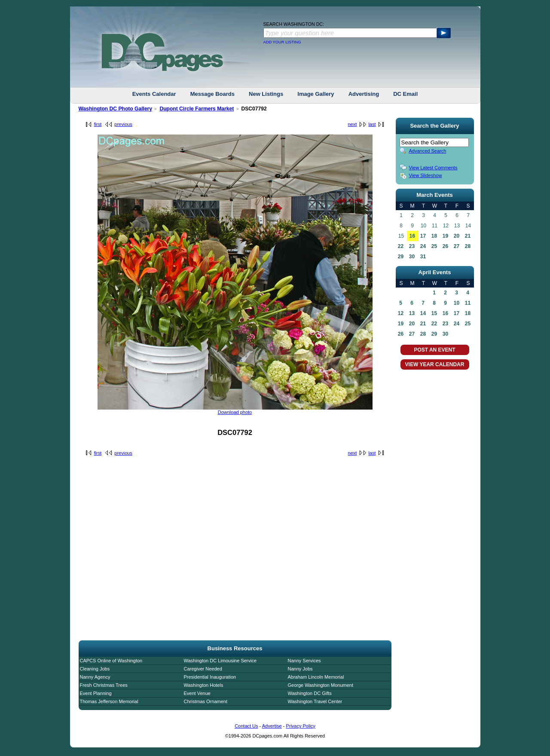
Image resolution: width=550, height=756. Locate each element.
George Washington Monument (321, 685)
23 (412, 246)
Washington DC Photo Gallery (116, 109)
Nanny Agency (95, 677)
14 (423, 313)
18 (434, 236)
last (372, 124)
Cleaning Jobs (95, 669)
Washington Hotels (204, 685)
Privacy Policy (300, 726)
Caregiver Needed (203, 669)
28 (468, 246)
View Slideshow (426, 175)
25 (434, 246)
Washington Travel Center (315, 701)
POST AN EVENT (434, 350)
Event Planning (96, 693)
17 (423, 236)
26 (445, 246)
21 (468, 236)
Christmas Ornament (206, 701)
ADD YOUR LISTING (282, 42)
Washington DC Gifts (310, 693)
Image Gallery (316, 94)
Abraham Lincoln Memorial (316, 677)
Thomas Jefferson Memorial (109, 701)
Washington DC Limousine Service (220, 661)
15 (434, 313)
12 (401, 313)
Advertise (272, 726)
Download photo (235, 412)
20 (457, 236)
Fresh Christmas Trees (104, 685)
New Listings (266, 94)
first (98, 124)
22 (401, 246)
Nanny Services (304, 661)
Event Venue (197, 693)
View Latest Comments (433, 168)
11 (468, 303)
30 (412, 257)
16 (412, 236)
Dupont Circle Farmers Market (197, 109)
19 (445, 236)
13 (412, 313)
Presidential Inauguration (210, 677)
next (353, 124)
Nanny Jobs (300, 669)
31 (423, 257)
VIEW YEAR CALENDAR (435, 364)
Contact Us (246, 726)
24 (423, 246)
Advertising (364, 94)
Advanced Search (428, 151)
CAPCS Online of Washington (111, 661)
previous (123, 124)
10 (457, 303)
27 (457, 246)
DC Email (405, 94)
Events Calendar (154, 94)
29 (401, 257)
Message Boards (212, 94)
